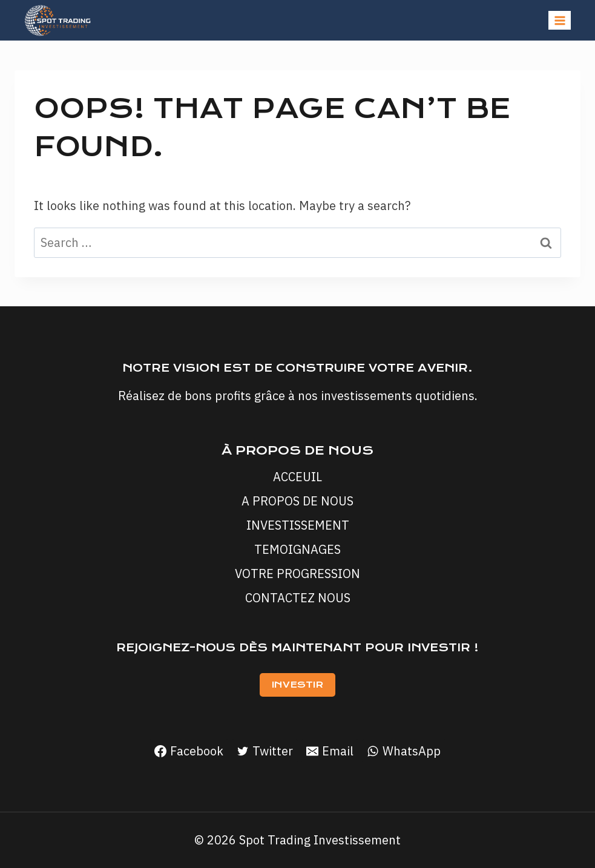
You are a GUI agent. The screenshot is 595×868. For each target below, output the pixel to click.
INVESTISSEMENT (298, 525)
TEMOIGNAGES (297, 549)
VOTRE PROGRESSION (297, 574)
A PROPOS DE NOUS (297, 501)
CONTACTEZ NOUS (298, 598)
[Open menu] (560, 20)
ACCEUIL (297, 477)
